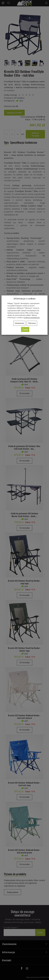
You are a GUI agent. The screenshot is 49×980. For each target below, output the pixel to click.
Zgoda (25, 329)
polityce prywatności (32, 318)
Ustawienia (19, 323)
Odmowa (32, 323)
